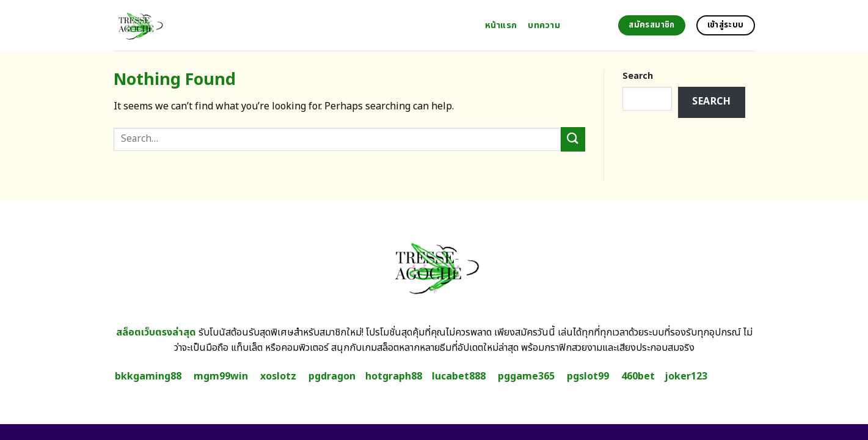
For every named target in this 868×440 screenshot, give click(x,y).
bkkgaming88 (148, 376)
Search (638, 76)
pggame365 (526, 376)
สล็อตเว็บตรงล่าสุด (156, 332)
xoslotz (278, 376)
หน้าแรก (501, 25)
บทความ (544, 25)
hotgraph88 (394, 376)
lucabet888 (459, 376)
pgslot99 (588, 376)
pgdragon (332, 376)
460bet (638, 376)
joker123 (686, 376)
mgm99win (221, 376)
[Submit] (573, 139)
